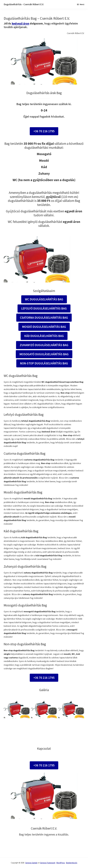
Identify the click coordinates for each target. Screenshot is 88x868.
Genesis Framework (48, 863)
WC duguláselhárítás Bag (44, 299)
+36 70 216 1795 (44, 131)
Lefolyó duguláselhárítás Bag (44, 308)
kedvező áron (20, 23)
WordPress (61, 863)
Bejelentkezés (72, 863)
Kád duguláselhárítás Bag (44, 336)
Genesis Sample (31, 863)
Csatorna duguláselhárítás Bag (44, 318)
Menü (82, 4)
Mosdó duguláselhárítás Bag (44, 327)
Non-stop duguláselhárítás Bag (44, 363)
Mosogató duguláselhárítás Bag (44, 354)
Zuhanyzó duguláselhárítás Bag (44, 345)
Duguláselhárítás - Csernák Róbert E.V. (24, 4)
